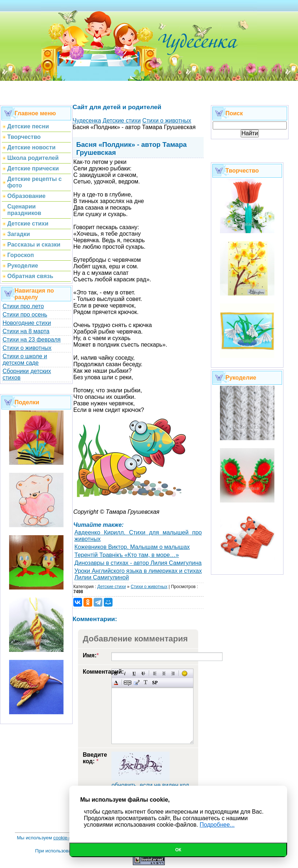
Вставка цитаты (137, 683)
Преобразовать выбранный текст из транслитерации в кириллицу (146, 683)
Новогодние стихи (27, 323)
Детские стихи (112, 587)
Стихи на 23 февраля (32, 340)
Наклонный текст (125, 673)
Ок (178, 850)
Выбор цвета (116, 683)
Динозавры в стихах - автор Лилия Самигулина (138, 563)
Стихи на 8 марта (26, 331)
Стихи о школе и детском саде (25, 359)
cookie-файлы (69, 838)
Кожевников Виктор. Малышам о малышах (132, 547)
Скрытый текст (128, 683)
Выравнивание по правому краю (173, 673)
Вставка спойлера (155, 683)
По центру (164, 673)
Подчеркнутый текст (134, 673)
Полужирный (116, 673)
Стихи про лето (23, 306)
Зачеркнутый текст (143, 673)
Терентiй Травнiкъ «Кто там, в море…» (127, 555)
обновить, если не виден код (150, 785)
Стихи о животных (27, 348)
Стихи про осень (25, 315)
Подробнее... (217, 825)
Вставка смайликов (185, 673)
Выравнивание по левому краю (155, 673)
